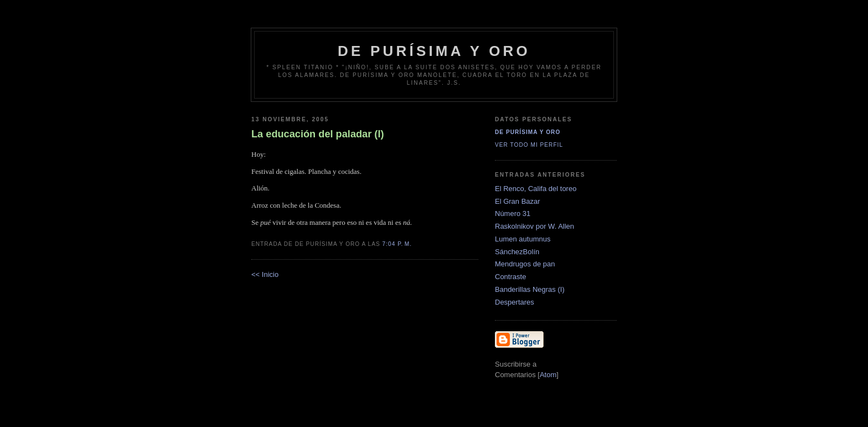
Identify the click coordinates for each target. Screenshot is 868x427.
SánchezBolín (517, 252)
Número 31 (513, 213)
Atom (548, 375)
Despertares (515, 302)
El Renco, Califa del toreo (536, 189)
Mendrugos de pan (525, 264)
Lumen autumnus (523, 239)
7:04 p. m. (397, 244)
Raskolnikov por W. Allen (534, 226)
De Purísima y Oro (528, 132)
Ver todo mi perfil (529, 145)
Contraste (510, 277)
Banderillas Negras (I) (530, 289)
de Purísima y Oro (434, 51)
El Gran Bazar (518, 201)
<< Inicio (265, 274)
